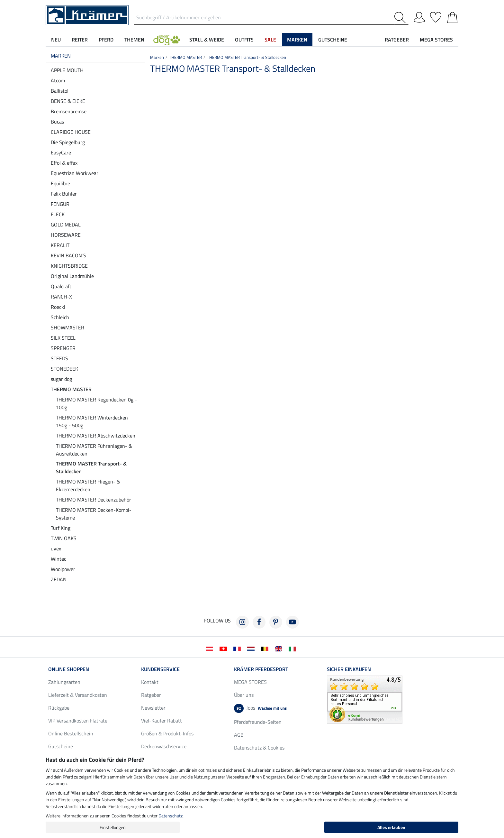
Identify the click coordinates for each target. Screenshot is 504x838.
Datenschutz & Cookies (259, 748)
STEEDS (59, 358)
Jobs (260, 708)
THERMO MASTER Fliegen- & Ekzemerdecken (88, 485)
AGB (239, 735)
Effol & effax (64, 163)
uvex (56, 548)
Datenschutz (171, 816)
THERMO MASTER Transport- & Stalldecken (91, 467)
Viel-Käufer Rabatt (162, 721)
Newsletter (153, 708)
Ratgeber (151, 695)
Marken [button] (297, 40)
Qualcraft (61, 286)
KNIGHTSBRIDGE (69, 266)
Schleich (60, 317)
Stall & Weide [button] (207, 40)
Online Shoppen (69, 669)
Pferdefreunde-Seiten (258, 722)
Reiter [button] (80, 40)
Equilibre (60, 183)
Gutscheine (61, 746)
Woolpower (63, 569)
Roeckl (58, 307)
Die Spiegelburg (68, 142)
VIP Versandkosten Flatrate (78, 721)
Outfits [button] (244, 40)
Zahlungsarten (64, 682)
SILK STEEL (63, 338)
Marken (61, 56)
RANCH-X (61, 297)
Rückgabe (59, 708)
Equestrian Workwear (75, 173)
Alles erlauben (391, 827)
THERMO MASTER (71, 389)
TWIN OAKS (64, 538)
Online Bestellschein (71, 733)
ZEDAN (59, 579)
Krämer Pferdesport (261, 669)
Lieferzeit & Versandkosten (78, 695)
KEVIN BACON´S (68, 255)
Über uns (244, 695)
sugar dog (61, 379)
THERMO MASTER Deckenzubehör (94, 500)
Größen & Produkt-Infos (167, 733)
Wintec (59, 559)
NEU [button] (56, 40)
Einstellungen (113, 827)
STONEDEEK (64, 369)
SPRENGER (63, 348)
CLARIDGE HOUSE (71, 132)
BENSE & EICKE (68, 101)
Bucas (57, 122)
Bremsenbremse (69, 111)
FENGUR (60, 204)
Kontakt (150, 682)
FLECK (58, 214)
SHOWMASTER (67, 327)
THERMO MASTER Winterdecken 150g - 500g (92, 421)
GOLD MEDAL (66, 225)
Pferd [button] (106, 40)
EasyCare (61, 152)
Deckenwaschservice (164, 746)
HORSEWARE (66, 235)
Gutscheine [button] (333, 40)
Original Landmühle (72, 276)
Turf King (61, 528)
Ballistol (60, 91)
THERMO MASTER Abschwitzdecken (96, 436)
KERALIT (60, 245)
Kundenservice (160, 669)
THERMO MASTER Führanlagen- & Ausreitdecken (94, 450)
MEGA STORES (436, 40)
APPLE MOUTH (67, 70)
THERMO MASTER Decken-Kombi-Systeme (94, 514)
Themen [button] (134, 40)
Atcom (58, 80)
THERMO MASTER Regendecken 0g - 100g (96, 403)
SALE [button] (270, 40)
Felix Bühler (64, 194)
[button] (167, 40)
